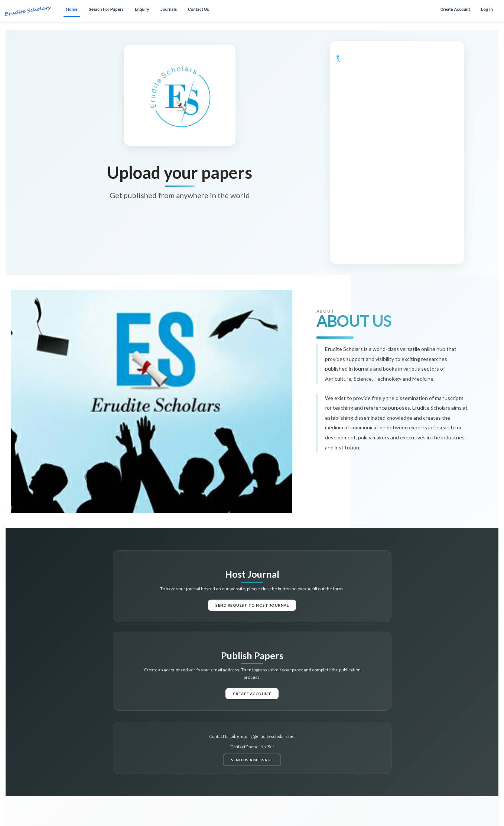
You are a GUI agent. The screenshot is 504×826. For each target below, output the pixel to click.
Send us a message (252, 760)
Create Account (455, 9)
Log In (487, 9)
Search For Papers (106, 9)
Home (72, 9)
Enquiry (142, 9)
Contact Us (199, 9)
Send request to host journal (252, 605)
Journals (169, 9)
